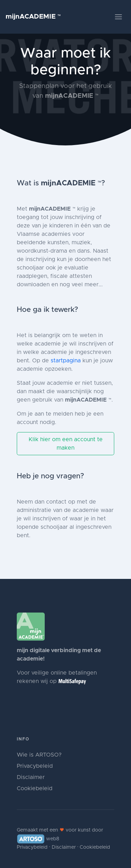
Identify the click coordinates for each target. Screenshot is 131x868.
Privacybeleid (35, 766)
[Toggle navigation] (118, 17)
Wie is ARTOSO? (39, 755)
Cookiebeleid (35, 788)
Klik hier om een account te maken (66, 444)
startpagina (66, 361)
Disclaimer (31, 777)
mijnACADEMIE (33, 17)
